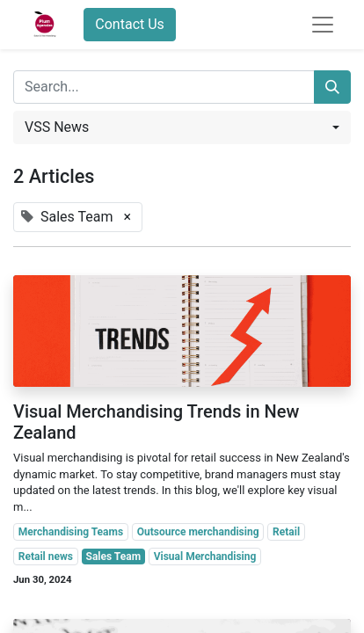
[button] (182, 127)
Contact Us (130, 24)
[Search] (332, 87)
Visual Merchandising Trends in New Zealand (156, 422)
